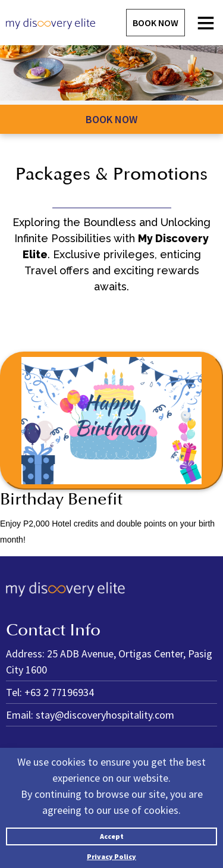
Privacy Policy (111, 856)
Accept (112, 836)
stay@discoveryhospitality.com (105, 715)
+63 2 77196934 (59, 692)
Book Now (156, 23)
